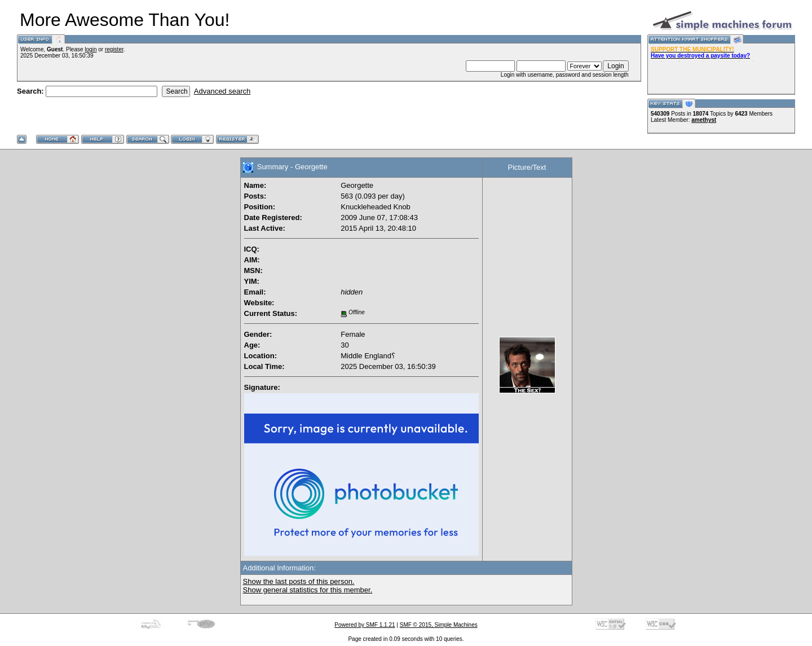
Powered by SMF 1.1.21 (365, 625)
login (91, 49)
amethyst (704, 120)
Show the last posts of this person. (299, 581)
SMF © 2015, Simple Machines (439, 625)
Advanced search (222, 91)
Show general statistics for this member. (308, 590)
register (114, 49)
